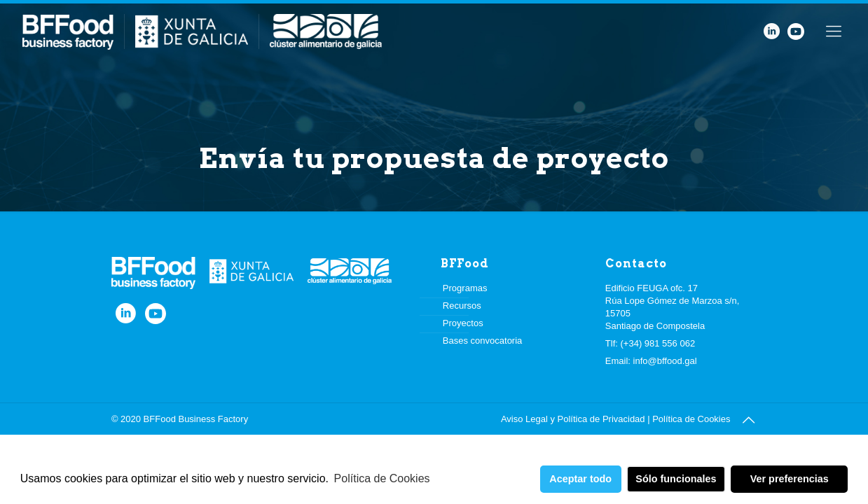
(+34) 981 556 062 (658, 343)
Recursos (462, 306)
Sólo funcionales (676, 479)
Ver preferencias (790, 479)
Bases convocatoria (482, 341)
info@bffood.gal (665, 361)
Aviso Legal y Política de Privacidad (573, 419)
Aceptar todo (580, 479)
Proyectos (463, 323)
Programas (465, 288)
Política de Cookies (382, 478)
